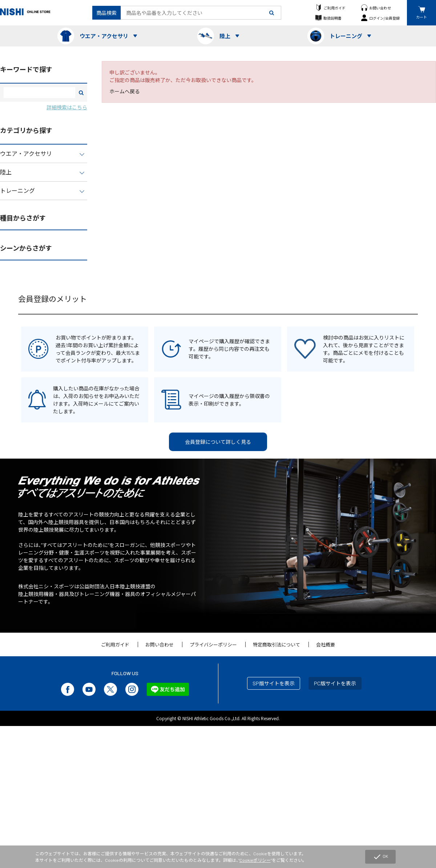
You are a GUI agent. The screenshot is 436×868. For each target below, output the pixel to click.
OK (380, 857)
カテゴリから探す (26, 130)
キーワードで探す (26, 69)
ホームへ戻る (125, 91)
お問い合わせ (380, 8)
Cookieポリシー (255, 860)
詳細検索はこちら (67, 107)
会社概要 (326, 645)
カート (421, 17)
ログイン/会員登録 (384, 18)
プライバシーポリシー (213, 645)
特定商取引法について (276, 645)
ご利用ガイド (335, 8)
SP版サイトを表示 (274, 683)
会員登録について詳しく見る (218, 442)
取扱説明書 (332, 18)
